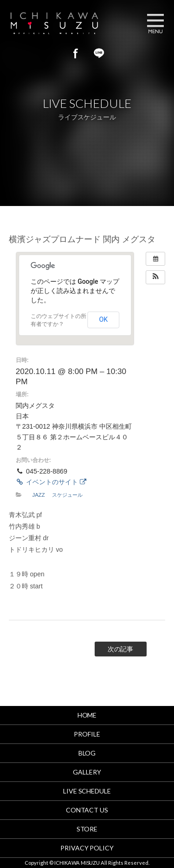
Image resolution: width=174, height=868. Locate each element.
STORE (87, 829)
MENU (155, 23)
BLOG (87, 753)
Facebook (76, 53)
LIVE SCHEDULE (87, 791)
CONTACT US (87, 810)
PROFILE (87, 734)
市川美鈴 (65, 23)
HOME (87, 715)
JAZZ (38, 495)
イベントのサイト (51, 482)
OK (103, 319)
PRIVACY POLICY (87, 848)
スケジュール (67, 495)
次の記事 (121, 649)
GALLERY (87, 772)
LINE (99, 53)
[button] (155, 277)
